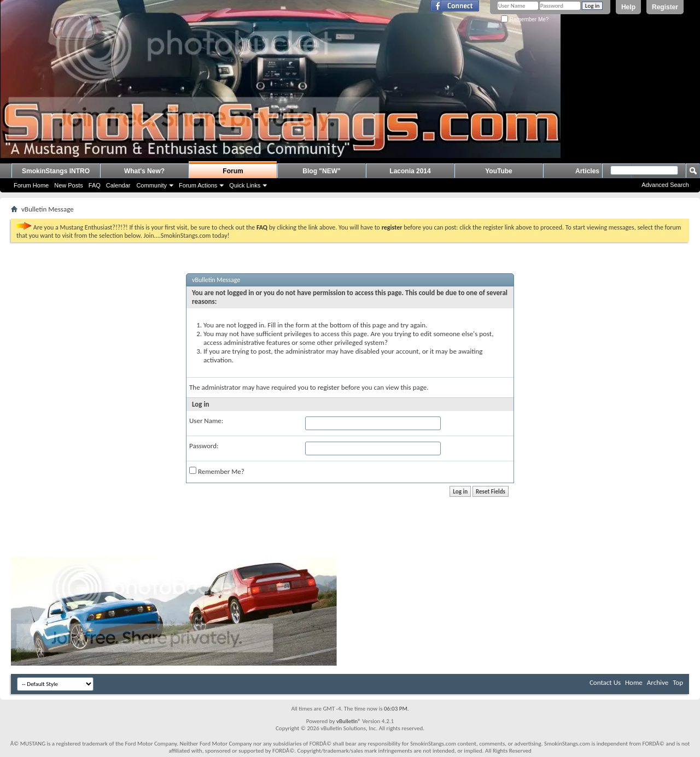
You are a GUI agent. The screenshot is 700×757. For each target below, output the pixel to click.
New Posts (69, 185)
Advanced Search (665, 185)
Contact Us (605, 682)
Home (634, 682)
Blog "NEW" (321, 171)
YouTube (499, 171)
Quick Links (245, 185)
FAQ (95, 185)
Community (151, 185)
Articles (587, 171)
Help (628, 7)
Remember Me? (525, 19)
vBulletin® (349, 721)
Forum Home (31, 185)
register (329, 387)
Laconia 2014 (410, 171)
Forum (233, 171)
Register (665, 7)
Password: (204, 446)
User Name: (206, 421)
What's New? (144, 171)
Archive (658, 682)
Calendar (118, 185)
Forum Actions (198, 185)
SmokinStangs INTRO (56, 171)
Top (678, 682)
